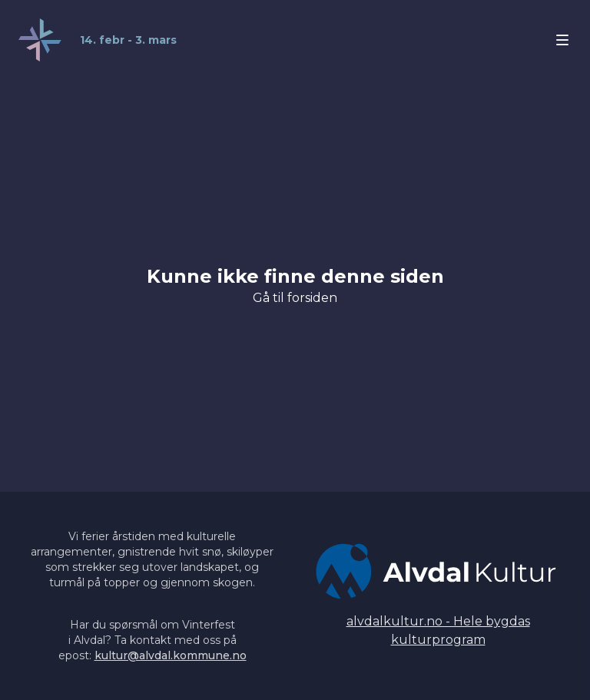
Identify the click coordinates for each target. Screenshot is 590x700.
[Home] (98, 40)
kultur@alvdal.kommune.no (171, 655)
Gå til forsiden (295, 298)
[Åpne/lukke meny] (562, 40)
